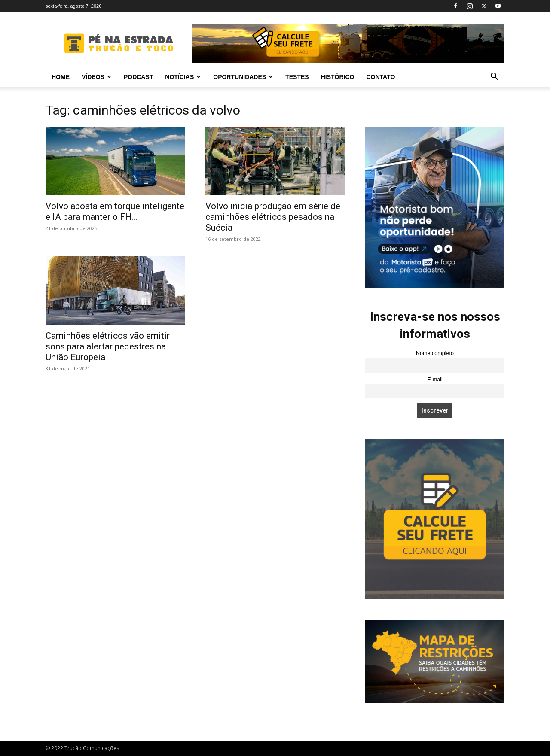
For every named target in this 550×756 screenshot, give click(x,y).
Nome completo (435, 353)
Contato (380, 77)
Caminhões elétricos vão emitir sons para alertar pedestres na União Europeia (108, 346)
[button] (494, 77)
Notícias (183, 77)
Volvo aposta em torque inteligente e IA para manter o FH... (115, 211)
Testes (297, 77)
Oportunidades (243, 77)
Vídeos (96, 77)
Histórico (338, 77)
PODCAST (138, 77)
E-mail (435, 380)
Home (61, 77)
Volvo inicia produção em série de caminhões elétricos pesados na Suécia (273, 217)
